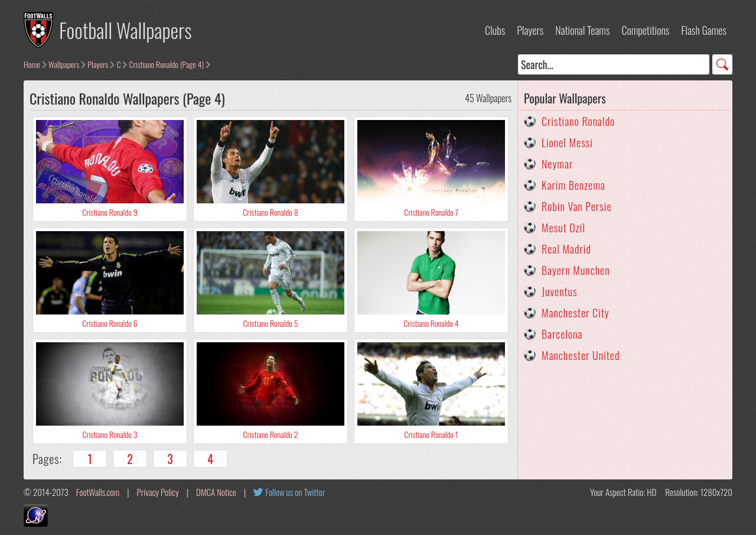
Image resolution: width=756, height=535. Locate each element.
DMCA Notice (216, 492)
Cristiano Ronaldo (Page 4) (166, 64)
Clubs (495, 30)
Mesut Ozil (563, 228)
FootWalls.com (98, 492)
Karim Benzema (573, 185)
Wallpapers (64, 64)
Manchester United (581, 355)
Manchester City (576, 313)
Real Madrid (566, 249)
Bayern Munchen (576, 270)
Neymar (557, 164)
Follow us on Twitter (295, 492)
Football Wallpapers (126, 30)
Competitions (645, 30)
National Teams (582, 30)
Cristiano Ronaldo (578, 121)
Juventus (560, 291)
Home (32, 64)
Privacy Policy (158, 492)
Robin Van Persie (577, 206)
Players (530, 30)
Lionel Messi (567, 142)
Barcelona (562, 334)
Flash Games (704, 30)
